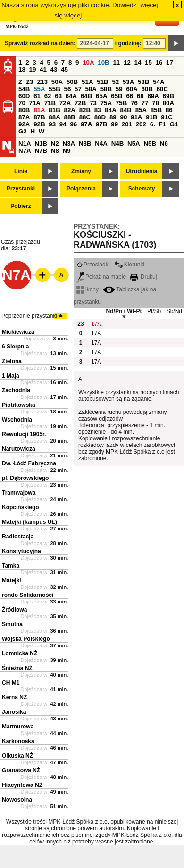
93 (52, 124)
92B (39, 124)
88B (69, 117)
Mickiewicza (18, 332)
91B (151, 117)
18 (22, 70)
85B (156, 110)
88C (85, 117)
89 (113, 117)
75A (106, 103)
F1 (162, 124)
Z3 (30, 82)
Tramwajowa (19, 493)
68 (140, 96)
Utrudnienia (142, 171)
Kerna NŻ (14, 697)
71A (35, 103)
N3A (69, 144)
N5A (134, 144)
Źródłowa (14, 610)
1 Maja (11, 376)
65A (101, 96)
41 (43, 70)
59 (119, 89)
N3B (85, 144)
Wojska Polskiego (26, 639)
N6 (164, 144)
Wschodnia (17, 420)
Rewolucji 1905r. (24, 434)
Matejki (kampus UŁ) (29, 522)
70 (22, 103)
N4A (101, 144)
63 (58, 96)
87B (39, 117)
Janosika (14, 712)
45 (64, 70)
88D (100, 117)
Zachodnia (16, 390)
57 (78, 89)
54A (159, 82)
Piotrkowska (19, 405)
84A (110, 110)
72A (65, 103)
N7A (25, 151)
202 (141, 124)
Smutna (12, 624)
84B (125, 110)
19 (33, 70)
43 (54, 70)
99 (114, 124)
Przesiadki (93, 265)
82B (85, 110)
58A (91, 89)
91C (167, 117)
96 (73, 124)
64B (86, 96)
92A (24, 124)
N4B (118, 144)
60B (147, 89)
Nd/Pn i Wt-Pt (124, 311)
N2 (55, 144)
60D (24, 96)
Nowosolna (17, 800)
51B (102, 82)
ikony (88, 289)
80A (168, 103)
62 (48, 96)
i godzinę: (128, 43)
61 (37, 96)
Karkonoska (18, 741)
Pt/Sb (154, 311)
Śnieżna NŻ (17, 668)
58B (106, 89)
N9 (67, 151)
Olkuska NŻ (17, 756)
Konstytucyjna (21, 551)
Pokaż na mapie (101, 277)
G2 (23, 131)
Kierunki (129, 265)
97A (86, 124)
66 (130, 96)
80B (24, 110)
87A (24, 117)
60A (132, 89)
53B (143, 82)
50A (57, 82)
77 (145, 103)
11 (116, 62)
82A (69, 110)
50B (72, 82)
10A (88, 62)
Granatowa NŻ (21, 770)
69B (168, 96)
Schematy (142, 189)
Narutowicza (19, 449)
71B (50, 103)
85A (141, 110)
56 (67, 89)
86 (169, 110)
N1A (25, 144)
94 (63, 124)
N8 (55, 151)
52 (115, 82)
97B (101, 124)
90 (123, 117)
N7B (41, 151)
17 (170, 62)
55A (39, 89)
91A (136, 117)
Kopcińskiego (21, 507)
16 (159, 62)
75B (121, 103)
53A (128, 82)
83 (98, 110)
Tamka (11, 566)
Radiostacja (18, 537)
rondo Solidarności (28, 595)
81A (39, 110)
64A (71, 96)
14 (138, 62)
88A (54, 117)
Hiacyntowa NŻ (22, 785)
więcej (149, 5)
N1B (41, 144)
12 (127, 62)
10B (103, 62)
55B (54, 89)
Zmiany (81, 171)
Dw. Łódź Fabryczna (29, 463)
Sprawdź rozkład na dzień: (40, 43)
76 (134, 103)
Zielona (12, 361)
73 (93, 103)
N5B (150, 144)
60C (162, 89)
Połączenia (81, 189)
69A (153, 96)
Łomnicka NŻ (20, 653)
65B (117, 96)
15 (148, 62)
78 (155, 103)
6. (153, 124)
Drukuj (143, 277)
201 (127, 124)
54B (24, 89)
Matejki (12, 580)
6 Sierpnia (15, 347)
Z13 (42, 82)
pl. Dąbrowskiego (25, 478)
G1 (174, 124)
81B (54, 110)
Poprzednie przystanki (29, 316)
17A (96, 324)
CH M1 (11, 683)
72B (80, 103)
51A (87, 82)
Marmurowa (18, 727)
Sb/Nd (174, 311)
